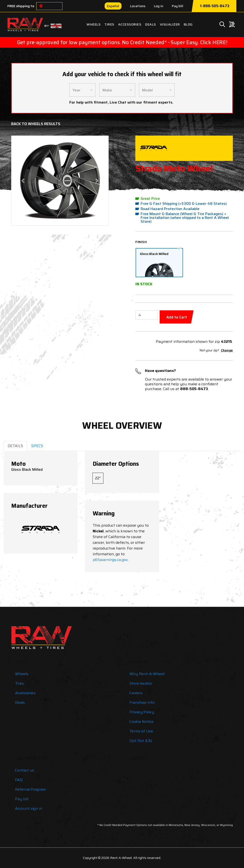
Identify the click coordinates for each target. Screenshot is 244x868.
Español (113, 6)
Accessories (130, 24)
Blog (188, 24)
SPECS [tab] (37, 446)
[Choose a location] (41, 6)
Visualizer (170, 24)
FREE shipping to (21, 6)
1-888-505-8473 (215, 6)
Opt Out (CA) (141, 741)
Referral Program (30, 789)
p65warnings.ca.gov (110, 560)
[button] (23, 181)
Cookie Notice (141, 722)
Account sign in (29, 808)
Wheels (94, 24)
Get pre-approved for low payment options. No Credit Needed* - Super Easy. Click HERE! (122, 42)
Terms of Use (141, 731)
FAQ (19, 780)
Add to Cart (177, 317)
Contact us (25, 770)
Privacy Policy (142, 712)
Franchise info (142, 702)
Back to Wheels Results (36, 124)
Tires (109, 24)
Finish (141, 242)
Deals (151, 24)
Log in (159, 6)
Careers (136, 693)
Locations (138, 6)
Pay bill (178, 6)
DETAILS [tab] (15, 446)
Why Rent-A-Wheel (147, 674)
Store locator (141, 683)
